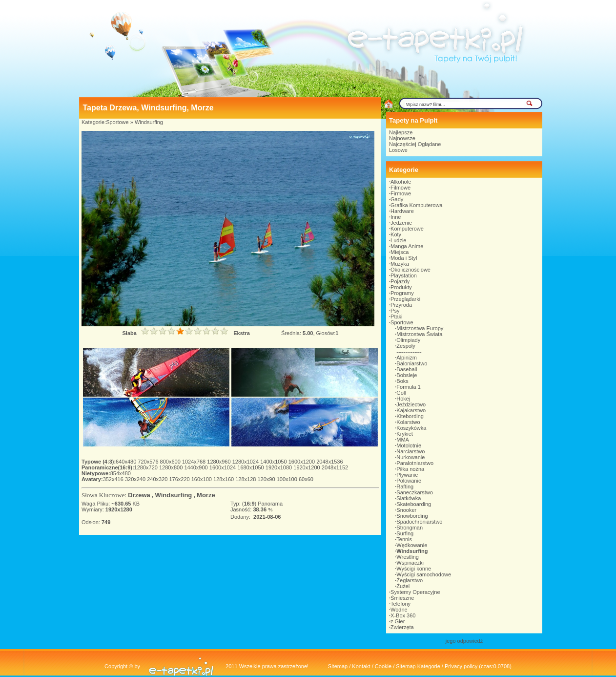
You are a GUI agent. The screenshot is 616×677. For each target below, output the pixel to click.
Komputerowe (407, 229)
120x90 (267, 479)
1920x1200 (308, 467)
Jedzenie (401, 223)
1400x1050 (274, 462)
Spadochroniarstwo (419, 522)
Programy (402, 293)
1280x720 (147, 467)
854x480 (121, 473)
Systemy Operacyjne (415, 592)
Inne (396, 217)
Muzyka (400, 264)
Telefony (400, 604)
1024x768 (195, 462)
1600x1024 (224, 467)
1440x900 (196, 467)
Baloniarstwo (412, 363)
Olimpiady (408, 340)
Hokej (403, 399)
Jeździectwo (411, 404)
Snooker (406, 510)
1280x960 (219, 462)
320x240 (136, 479)
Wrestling (408, 557)
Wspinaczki (410, 563)
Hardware (402, 211)
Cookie (383, 666)
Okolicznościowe (411, 270)
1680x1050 (251, 467)
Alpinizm (407, 358)
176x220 (180, 479)
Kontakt (361, 666)
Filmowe (400, 188)
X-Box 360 (403, 615)
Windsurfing (149, 122)
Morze (206, 495)
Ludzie (398, 240)
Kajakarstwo (411, 410)
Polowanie (409, 481)
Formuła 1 (409, 387)
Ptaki (396, 317)
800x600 (171, 462)
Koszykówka (411, 428)
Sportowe (117, 122)
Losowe (398, 150)
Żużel (403, 586)
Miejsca (400, 252)
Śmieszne (402, 598)
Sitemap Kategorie (418, 666)
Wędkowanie (412, 545)
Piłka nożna (410, 469)
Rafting (405, 487)
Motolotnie (409, 445)
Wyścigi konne (414, 569)
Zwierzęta (402, 627)
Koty (396, 234)
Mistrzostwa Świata (419, 334)
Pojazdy (400, 281)
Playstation (404, 275)
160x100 (202, 479)
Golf (401, 393)
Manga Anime (407, 246)
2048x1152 (335, 467)
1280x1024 (246, 462)
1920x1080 (280, 467)
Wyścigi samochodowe (424, 574)
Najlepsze (401, 132)
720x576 (149, 462)
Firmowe (401, 193)
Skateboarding (414, 504)
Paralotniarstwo (415, 463)
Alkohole (401, 182)
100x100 (288, 479)
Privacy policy (461, 666)
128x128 (246, 479)
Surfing (405, 533)
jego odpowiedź (464, 641)
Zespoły (406, 346)
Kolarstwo (408, 422)
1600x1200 (303, 462)
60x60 (306, 479)
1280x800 (172, 467)
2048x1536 (329, 462)
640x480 (127, 462)
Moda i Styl (404, 258)
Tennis (404, 539)
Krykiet (405, 434)
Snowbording (412, 516)
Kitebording (410, 416)
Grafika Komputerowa (416, 205)
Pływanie (407, 475)
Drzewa (139, 495)
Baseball (407, 369)
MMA (403, 440)
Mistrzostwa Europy (420, 328)
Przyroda (401, 305)
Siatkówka (409, 498)
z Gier (398, 621)
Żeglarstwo (410, 580)
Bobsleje (407, 375)
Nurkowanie (411, 457)
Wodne (399, 610)
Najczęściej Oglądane (415, 144)
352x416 (114, 479)
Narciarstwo (411, 451)
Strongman (410, 528)
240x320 (158, 479)
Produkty (401, 287)
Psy (395, 311)
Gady (397, 199)
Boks (402, 381)
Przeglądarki (405, 299)
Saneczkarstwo (415, 492)
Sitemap (338, 666)
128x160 (224, 479)
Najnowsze (402, 138)
